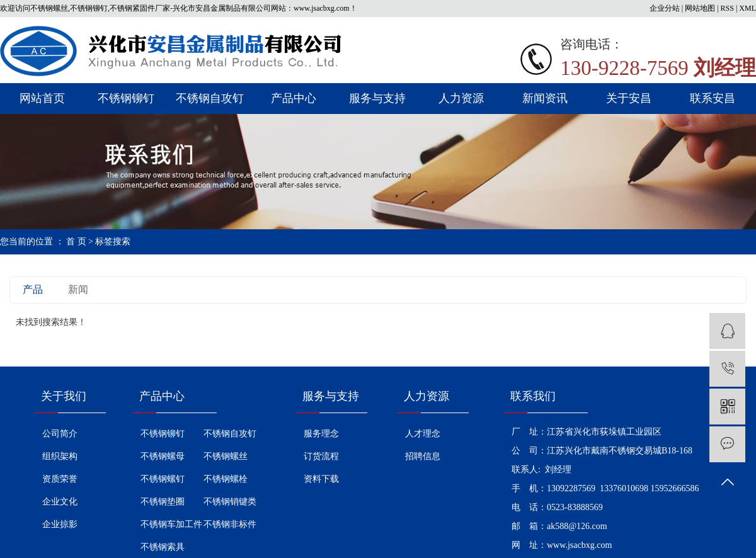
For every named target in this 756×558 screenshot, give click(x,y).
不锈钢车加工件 (171, 524)
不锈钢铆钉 (126, 98)
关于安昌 (629, 98)
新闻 (78, 289)
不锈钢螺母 (163, 456)
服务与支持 (377, 98)
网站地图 (700, 8)
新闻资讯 (545, 98)
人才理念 (423, 434)
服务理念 (321, 434)
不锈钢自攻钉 (210, 98)
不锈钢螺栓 (226, 479)
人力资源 (461, 98)
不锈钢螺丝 (226, 456)
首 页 (76, 242)
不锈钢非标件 (230, 524)
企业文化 (60, 502)
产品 (33, 289)
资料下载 (321, 479)
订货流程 (321, 456)
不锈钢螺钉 (163, 479)
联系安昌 (713, 98)
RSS (727, 8)
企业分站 (665, 8)
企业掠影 (60, 524)
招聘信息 (423, 456)
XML (747, 8)
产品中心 (294, 98)
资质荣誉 (60, 479)
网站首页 (42, 98)
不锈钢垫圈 (163, 502)
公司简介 (60, 434)
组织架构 (60, 456)
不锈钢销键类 (230, 502)
